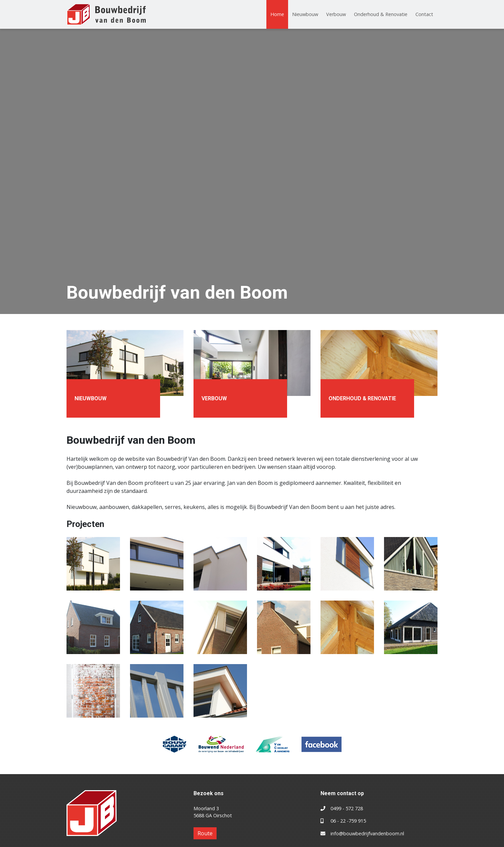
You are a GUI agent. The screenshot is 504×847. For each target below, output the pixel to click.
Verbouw (336, 14)
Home (277, 14)
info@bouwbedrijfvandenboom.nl (367, 833)
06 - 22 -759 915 (348, 821)
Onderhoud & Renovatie (381, 14)
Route (205, 833)
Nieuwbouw (305, 14)
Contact (424, 14)
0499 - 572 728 (347, 808)
